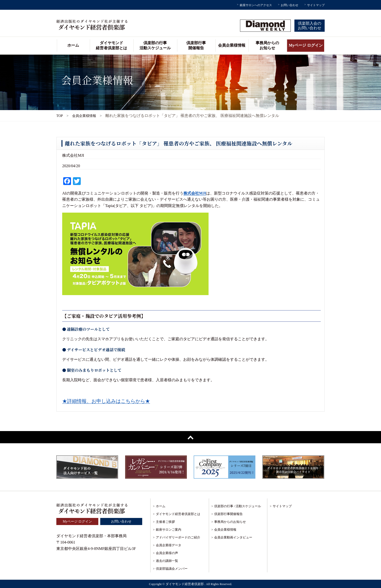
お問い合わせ (290, 5)
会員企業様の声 (167, 553)
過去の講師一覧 (167, 561)
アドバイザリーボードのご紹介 (178, 537)
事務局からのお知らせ (267, 45)
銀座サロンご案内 (169, 530)
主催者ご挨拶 (165, 522)
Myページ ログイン (306, 45)
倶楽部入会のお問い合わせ (310, 26)
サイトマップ (316, 5)
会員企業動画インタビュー (233, 537)
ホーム (73, 45)
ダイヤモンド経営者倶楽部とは (111, 45)
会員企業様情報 (232, 45)
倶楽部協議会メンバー (172, 569)
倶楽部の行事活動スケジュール (155, 45)
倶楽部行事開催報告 (196, 45)
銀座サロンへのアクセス (256, 5)
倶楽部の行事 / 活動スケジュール (238, 506)
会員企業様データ (169, 545)
